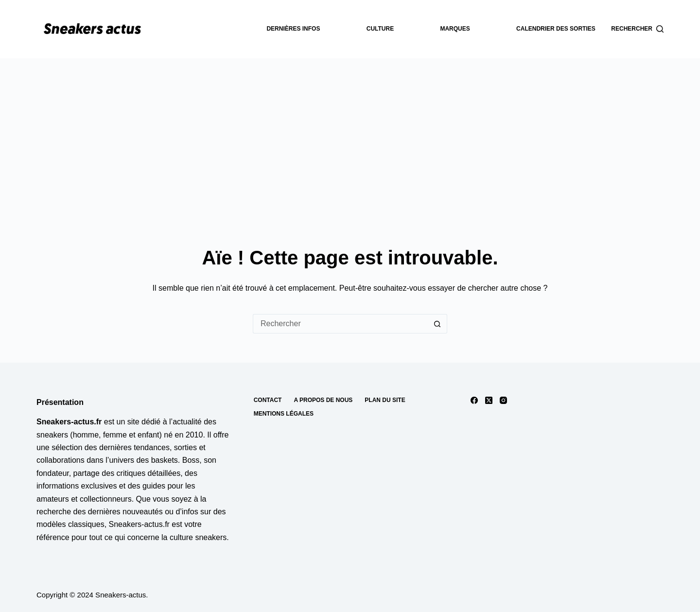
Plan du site (385, 400)
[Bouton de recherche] (437, 324)
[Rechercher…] (340, 324)
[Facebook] (474, 400)
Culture (380, 29)
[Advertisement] (350, 131)
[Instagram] (503, 400)
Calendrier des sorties (556, 29)
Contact (268, 400)
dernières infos (293, 29)
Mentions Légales (284, 414)
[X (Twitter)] (489, 400)
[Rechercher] (637, 29)
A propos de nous (323, 400)
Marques (455, 29)
